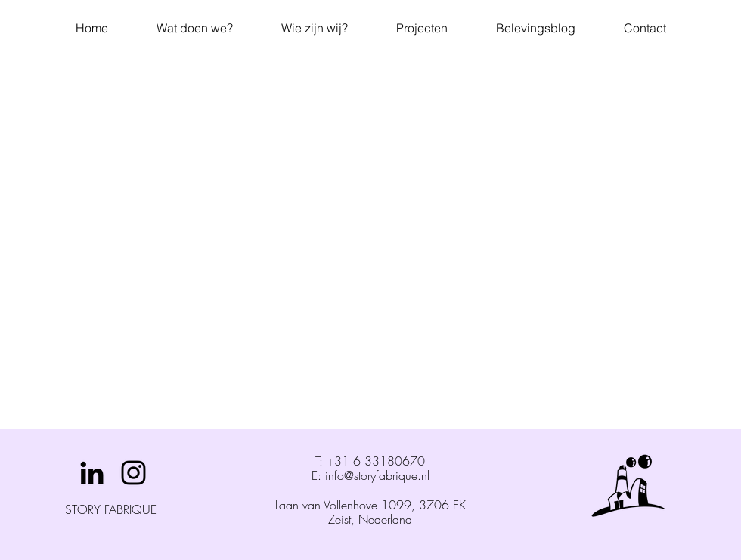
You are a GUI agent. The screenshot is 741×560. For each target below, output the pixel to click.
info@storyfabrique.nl (377, 475)
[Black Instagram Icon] (133, 473)
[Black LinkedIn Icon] (92, 473)
